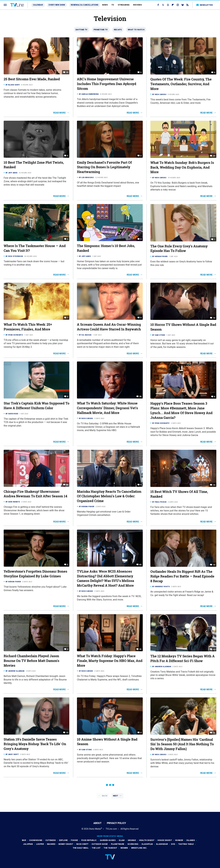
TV (113, 5)
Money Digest (66, 844)
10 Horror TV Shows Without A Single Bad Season (183, 327)
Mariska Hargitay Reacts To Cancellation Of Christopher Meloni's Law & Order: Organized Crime (109, 496)
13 (67, 732)
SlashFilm (147, 844)
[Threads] (168, 5)
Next (116, 796)
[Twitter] (163, 5)
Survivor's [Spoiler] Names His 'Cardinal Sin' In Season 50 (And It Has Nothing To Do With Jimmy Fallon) (182, 744)
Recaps (118, 30)
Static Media (95, 829)
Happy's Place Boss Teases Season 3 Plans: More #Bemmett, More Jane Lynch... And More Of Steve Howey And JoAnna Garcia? (181, 410)
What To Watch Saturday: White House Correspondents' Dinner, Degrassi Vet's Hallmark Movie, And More (107, 408)
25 (214, 156)
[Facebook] (158, 5)
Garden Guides (108, 840)
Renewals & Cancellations (85, 5)
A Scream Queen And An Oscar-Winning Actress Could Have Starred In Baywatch (109, 327)
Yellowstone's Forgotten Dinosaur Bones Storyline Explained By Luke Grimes (35, 574)
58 (67, 485)
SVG (173, 844)
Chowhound (36, 840)
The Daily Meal (81, 848)
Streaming (124, 5)
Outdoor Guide (100, 844)
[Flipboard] (173, 5)
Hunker (179, 840)
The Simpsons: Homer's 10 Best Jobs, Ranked (106, 248)
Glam (122, 840)
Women (124, 848)
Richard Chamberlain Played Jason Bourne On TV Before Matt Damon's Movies (31, 661)
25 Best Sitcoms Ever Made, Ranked (32, 79)
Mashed (51, 844)
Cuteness (51, 840)
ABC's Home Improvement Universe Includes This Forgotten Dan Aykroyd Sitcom (107, 84)
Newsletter (205, 5)
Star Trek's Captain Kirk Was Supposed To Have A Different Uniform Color (36, 406)
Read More (59, 113)
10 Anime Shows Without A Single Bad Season (107, 742)
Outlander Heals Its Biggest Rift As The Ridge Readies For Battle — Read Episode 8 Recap (182, 576)
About (97, 823)
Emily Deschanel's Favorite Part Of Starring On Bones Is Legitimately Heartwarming (104, 167)
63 (140, 565)
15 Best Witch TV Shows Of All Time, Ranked (179, 494)
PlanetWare (118, 844)
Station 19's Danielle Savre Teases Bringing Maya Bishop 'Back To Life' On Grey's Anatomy (35, 744)
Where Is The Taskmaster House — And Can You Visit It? (35, 248)
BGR (24, 840)
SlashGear (162, 844)
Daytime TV (82, 30)
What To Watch (136, 30)
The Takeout (110, 848)
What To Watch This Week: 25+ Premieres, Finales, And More (28, 327)
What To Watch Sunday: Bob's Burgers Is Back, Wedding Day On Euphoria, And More (182, 167)
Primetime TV (101, 30)
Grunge (132, 840)
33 (140, 649)
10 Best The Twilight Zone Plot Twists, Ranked (34, 165)
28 (140, 396)
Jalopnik (28, 844)
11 (214, 649)
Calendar (38, 5)
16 (214, 318)
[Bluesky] (183, 5)
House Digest (165, 840)
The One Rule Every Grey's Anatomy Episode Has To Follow (179, 249)
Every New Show (57, 5)
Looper (40, 844)
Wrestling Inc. (139, 848)
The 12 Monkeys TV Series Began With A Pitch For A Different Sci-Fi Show (183, 658)
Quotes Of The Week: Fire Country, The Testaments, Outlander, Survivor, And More (181, 84)
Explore (63, 840)
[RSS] (187, 5)
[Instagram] (178, 5)
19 (67, 72)
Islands (191, 840)
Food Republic (89, 840)
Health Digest (147, 840)
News (105, 5)
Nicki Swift (82, 844)
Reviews (137, 5)
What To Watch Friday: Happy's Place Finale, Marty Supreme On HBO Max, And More (110, 661)
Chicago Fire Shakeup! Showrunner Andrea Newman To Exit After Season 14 (35, 494)
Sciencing (133, 844)
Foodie (74, 840)
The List (96, 848)
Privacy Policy (116, 823)
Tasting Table (186, 844)
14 (214, 485)
